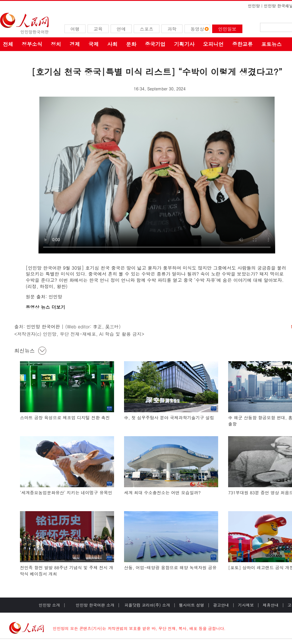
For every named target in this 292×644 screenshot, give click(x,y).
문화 (131, 44)
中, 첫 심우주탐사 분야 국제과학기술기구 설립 (169, 418)
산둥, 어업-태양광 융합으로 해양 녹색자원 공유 (170, 567)
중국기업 (155, 44)
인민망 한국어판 (43, 327)
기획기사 (184, 44)
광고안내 (221, 605)
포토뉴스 (271, 44)
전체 (8, 44)
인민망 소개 (49, 605)
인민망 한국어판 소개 (95, 605)
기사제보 (246, 605)
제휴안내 (271, 605)
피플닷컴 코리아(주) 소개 (147, 605)
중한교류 (242, 44)
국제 (94, 44)
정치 (56, 44)
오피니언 (213, 44)
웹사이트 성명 (191, 605)
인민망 (254, 6)
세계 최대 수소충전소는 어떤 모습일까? (162, 492)
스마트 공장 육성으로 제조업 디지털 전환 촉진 (65, 418)
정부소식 (32, 44)
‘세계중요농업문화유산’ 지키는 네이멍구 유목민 (66, 492)
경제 (75, 44)
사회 (112, 44)
